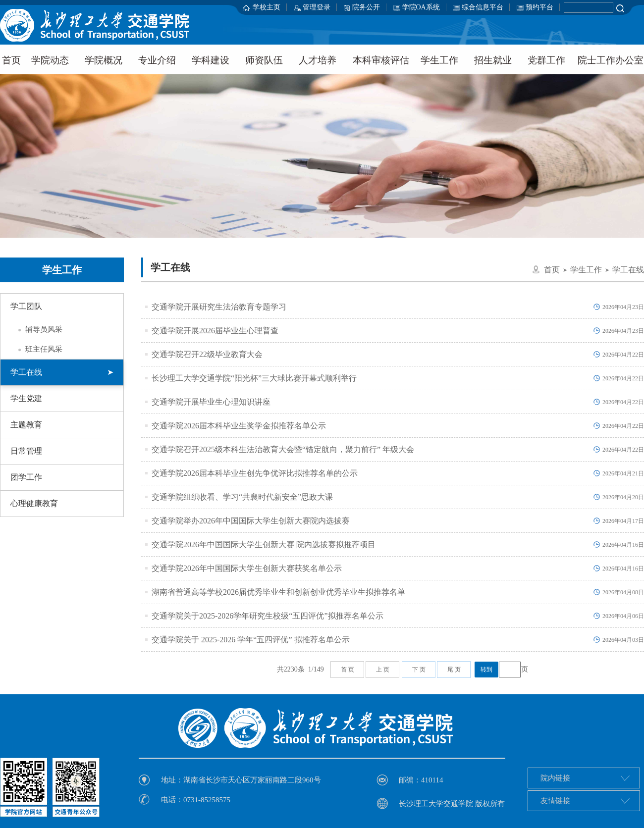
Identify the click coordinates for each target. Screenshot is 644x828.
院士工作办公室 (611, 60)
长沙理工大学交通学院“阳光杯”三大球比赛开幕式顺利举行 (254, 378)
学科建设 (211, 60)
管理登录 (317, 7)
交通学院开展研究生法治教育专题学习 (219, 307)
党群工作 (546, 60)
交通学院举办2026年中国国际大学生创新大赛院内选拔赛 (251, 521)
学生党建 (26, 398)
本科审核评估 (381, 60)
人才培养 (318, 60)
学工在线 (62, 372)
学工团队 (26, 306)
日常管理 (26, 451)
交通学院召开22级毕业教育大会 (207, 354)
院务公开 (366, 7)
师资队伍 (264, 60)
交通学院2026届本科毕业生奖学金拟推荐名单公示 (239, 426)
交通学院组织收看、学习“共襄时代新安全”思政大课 (242, 497)
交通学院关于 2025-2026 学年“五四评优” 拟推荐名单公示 (251, 640)
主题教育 (26, 425)
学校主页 (267, 7)
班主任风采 (36, 349)
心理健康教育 (34, 503)
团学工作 (26, 477)
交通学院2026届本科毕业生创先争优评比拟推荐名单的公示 (255, 473)
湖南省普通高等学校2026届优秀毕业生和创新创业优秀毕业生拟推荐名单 (278, 592)
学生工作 (439, 60)
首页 (552, 270)
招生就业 (493, 60)
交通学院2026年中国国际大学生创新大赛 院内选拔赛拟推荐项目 (264, 544)
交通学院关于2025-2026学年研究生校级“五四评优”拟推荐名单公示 (268, 616)
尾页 (455, 670)
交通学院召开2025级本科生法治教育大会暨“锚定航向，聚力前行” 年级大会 (283, 449)
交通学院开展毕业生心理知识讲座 (211, 402)
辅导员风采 (36, 329)
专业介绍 (157, 60)
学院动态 (50, 60)
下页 (420, 670)
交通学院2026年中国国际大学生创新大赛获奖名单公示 (247, 568)
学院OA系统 (421, 7)
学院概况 (104, 60)
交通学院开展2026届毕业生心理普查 (215, 331)
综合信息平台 (483, 7)
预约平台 (539, 7)
